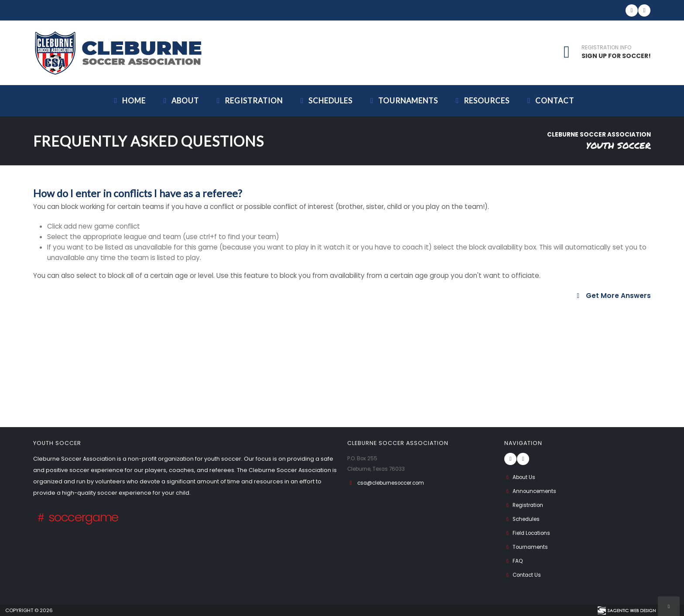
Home (128, 101)
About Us (521, 477)
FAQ (514, 561)
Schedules (325, 101)
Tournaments (403, 101)
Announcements (532, 491)
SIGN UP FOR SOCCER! (616, 56)
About (180, 101)
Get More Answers (612, 296)
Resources (481, 101)
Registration (248, 101)
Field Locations (529, 533)
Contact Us (524, 575)
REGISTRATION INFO (606, 48)
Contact (549, 101)
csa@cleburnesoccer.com (395, 483)
